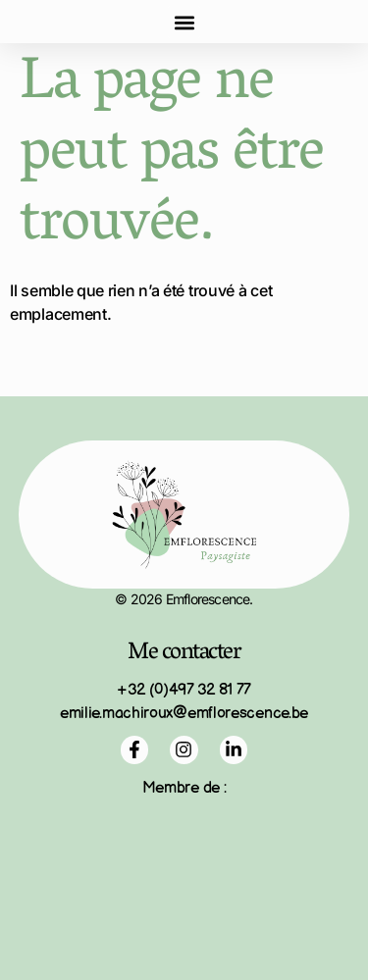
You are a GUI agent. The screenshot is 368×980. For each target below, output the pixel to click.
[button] (184, 22)
